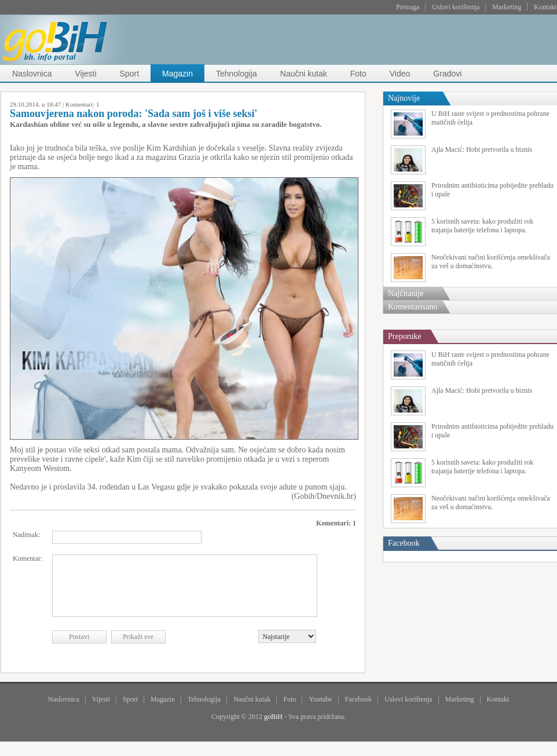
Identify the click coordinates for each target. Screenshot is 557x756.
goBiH (273, 717)
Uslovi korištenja (456, 7)
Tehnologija (237, 74)
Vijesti (85, 74)
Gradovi (447, 74)
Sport (129, 74)
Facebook (359, 699)
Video (400, 74)
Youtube (320, 699)
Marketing (507, 7)
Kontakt (545, 7)
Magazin (177, 74)
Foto (358, 74)
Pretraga (408, 7)
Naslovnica (32, 74)
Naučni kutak (304, 74)
